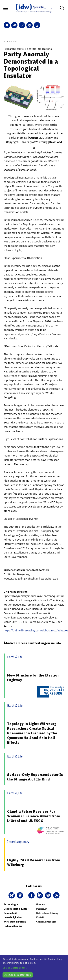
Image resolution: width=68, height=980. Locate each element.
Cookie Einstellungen (46, 922)
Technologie (11, 904)
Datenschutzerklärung (47, 913)
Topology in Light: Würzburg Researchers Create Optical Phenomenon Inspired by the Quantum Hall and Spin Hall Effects (32, 733)
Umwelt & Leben (13, 917)
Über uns (41, 904)
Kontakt (40, 917)
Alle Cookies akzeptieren (18, 975)
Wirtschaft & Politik (15, 922)
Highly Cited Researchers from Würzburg (34, 862)
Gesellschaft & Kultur (16, 909)
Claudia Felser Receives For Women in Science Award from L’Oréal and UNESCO (34, 816)
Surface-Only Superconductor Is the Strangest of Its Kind (35, 777)
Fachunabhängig (13, 926)
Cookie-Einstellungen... (15, 968)
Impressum (42, 909)
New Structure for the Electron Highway (33, 678)
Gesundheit (10, 913)
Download (56, 142)
